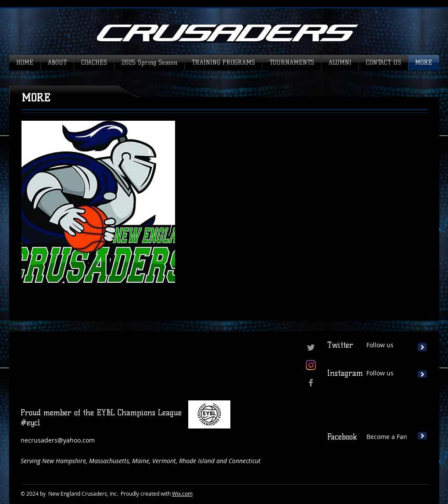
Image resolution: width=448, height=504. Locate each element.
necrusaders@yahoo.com (58, 440)
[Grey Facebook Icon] (311, 383)
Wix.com (182, 493)
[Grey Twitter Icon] (311, 347)
